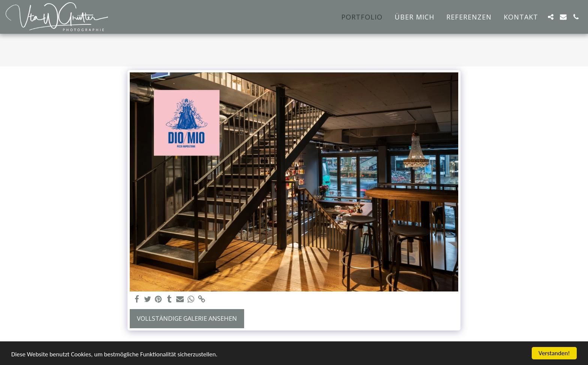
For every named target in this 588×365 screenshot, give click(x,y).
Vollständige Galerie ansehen (187, 318)
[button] (550, 17)
